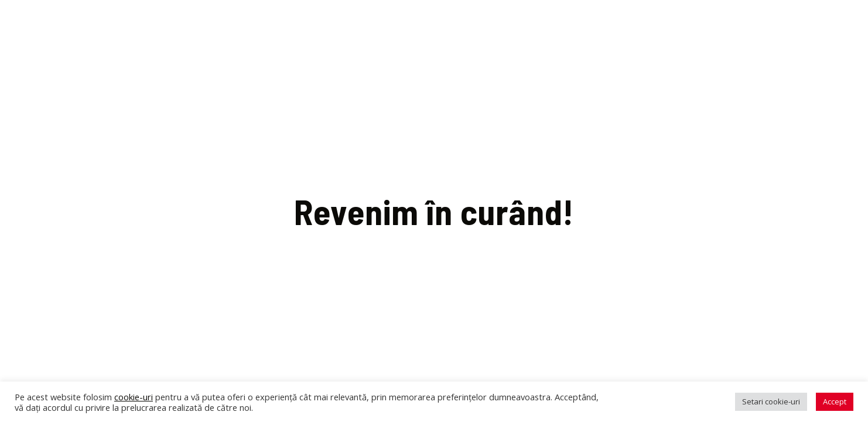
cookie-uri (134, 397)
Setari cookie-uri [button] (771, 401)
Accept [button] (835, 401)
